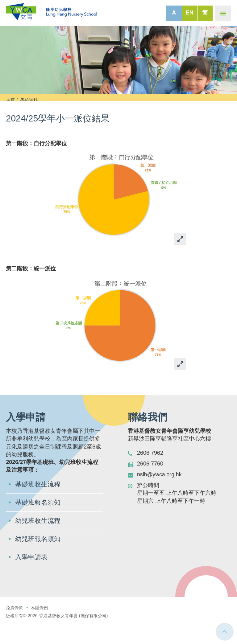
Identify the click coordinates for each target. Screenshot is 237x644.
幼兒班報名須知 (39, 558)
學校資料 (29, 100)
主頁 (10, 100)
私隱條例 (39, 627)
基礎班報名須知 (39, 521)
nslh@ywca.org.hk (160, 492)
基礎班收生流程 (39, 502)
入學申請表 (32, 576)
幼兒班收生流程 (39, 539)
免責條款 (15, 627)
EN (190, 13)
